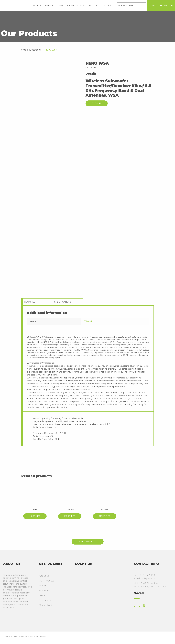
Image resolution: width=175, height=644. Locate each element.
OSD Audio (88, 321)
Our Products (50, 6)
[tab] (38, 302)
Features (30, 302)
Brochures (73, 6)
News (82, 6)
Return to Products (88, 542)
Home (23, 50)
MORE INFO (35, 516)
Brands (62, 6)
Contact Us (92, 6)
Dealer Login (105, 6)
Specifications (63, 302)
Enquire (97, 103)
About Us (37, 6)
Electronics (35, 50)
